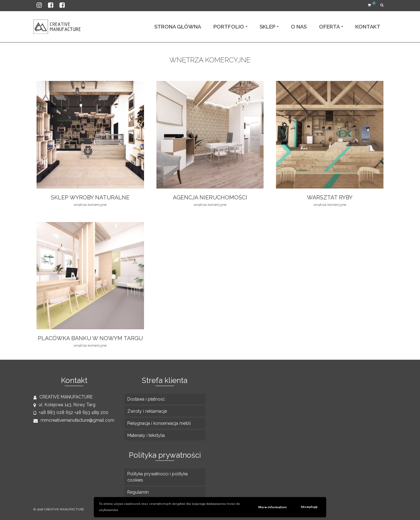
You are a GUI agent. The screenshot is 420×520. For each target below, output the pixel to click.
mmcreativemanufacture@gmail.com (74, 420)
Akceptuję (309, 507)
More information (273, 507)
